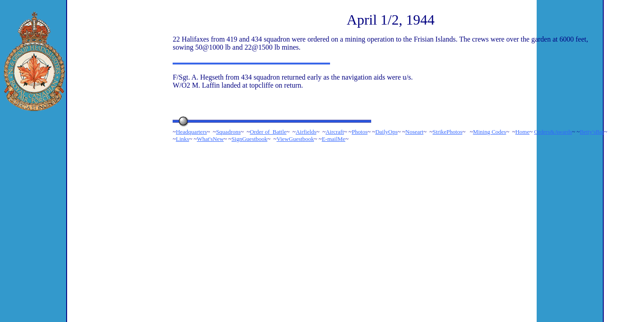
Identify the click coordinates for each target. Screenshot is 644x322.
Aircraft (335, 132)
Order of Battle (268, 132)
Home (522, 132)
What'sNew (210, 139)
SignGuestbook (250, 139)
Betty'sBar (592, 132)
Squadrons (228, 132)
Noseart (414, 132)
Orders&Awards (553, 132)
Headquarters (191, 132)
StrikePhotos (447, 132)
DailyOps (386, 132)
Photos (359, 132)
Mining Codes (490, 132)
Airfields (306, 132)
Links (182, 139)
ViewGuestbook (295, 139)
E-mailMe (333, 139)
